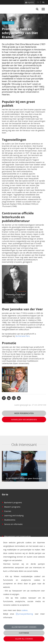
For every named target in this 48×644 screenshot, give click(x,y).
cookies (25, 610)
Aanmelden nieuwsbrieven (24, 420)
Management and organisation (16, 536)
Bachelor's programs (12, 502)
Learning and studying (13, 515)
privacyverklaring (26, 614)
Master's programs (11, 507)
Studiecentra (9, 520)
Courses (7, 511)
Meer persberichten (24, 413)
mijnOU (30, 2)
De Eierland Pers (23, 336)
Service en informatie (12, 524)
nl (44, 2)
